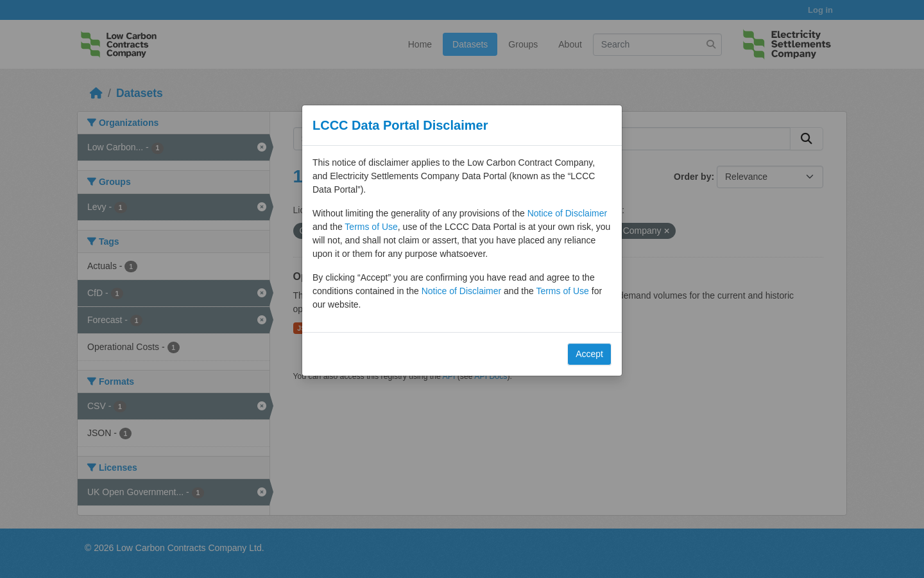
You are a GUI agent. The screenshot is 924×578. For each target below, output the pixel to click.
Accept (589, 354)
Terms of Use (371, 227)
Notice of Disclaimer (567, 213)
